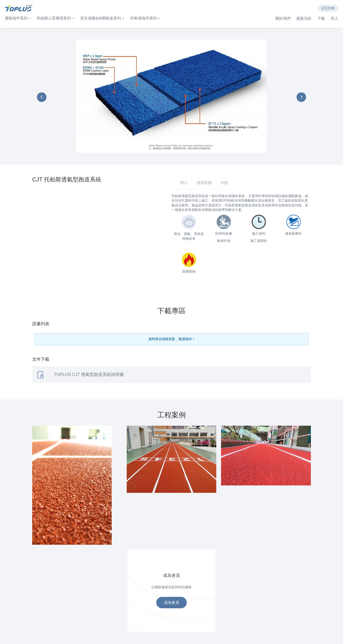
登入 (334, 18)
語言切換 (328, 8)
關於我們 (283, 18)
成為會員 (171, 602)
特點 (224, 183)
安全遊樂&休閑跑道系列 (102, 18)
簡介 (184, 183)
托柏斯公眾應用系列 (55, 18)
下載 (321, 18)
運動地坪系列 (18, 18)
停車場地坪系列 (145, 18)
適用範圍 (204, 183)
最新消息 (304, 18)
